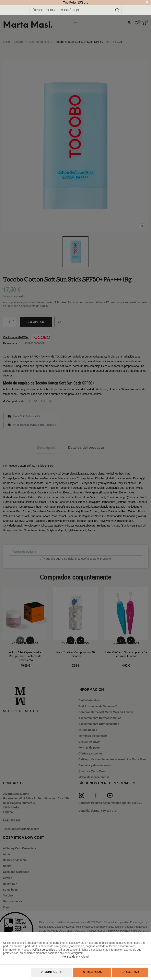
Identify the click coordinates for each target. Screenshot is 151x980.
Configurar (52, 972)
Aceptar (130, 972)
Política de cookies (43, 950)
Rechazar (92, 972)
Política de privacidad (75, 957)
